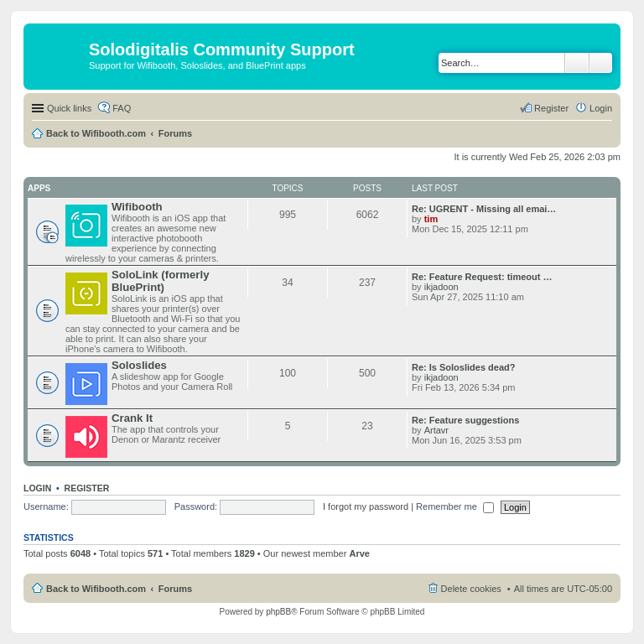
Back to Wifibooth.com (96, 133)
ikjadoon (441, 287)
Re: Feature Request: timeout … (482, 277)
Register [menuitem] (551, 108)
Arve (359, 553)
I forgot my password (366, 506)
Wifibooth (137, 207)
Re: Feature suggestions (465, 420)
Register (87, 488)
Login (37, 488)
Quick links (69, 108)
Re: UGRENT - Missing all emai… (484, 209)
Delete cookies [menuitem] (471, 589)
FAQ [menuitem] (122, 108)
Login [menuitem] (601, 108)
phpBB (278, 612)
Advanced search (601, 63)
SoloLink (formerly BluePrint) (161, 281)
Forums (175, 133)
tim (431, 219)
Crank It (132, 418)
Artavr (436, 430)
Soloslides (139, 365)
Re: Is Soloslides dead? (463, 367)
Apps (39, 188)
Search (577, 63)
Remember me (455, 506)
